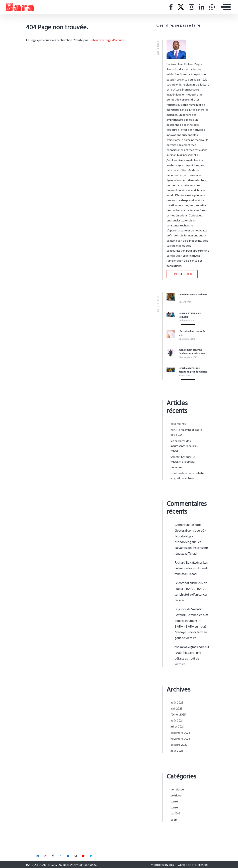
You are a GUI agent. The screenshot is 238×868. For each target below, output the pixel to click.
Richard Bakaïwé (186, 562)
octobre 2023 (179, 745)
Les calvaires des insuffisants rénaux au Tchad (184, 446)
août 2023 (177, 751)
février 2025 (178, 714)
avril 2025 (177, 708)
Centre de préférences (193, 865)
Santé (174, 801)
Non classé (177, 789)
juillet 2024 (177, 726)
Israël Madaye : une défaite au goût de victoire (191, 632)
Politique (176, 795)
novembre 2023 (180, 739)
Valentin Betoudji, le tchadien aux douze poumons (183, 462)
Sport (174, 820)
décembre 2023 (180, 733)
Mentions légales (163, 865)
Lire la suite (182, 274)
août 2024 (177, 720)
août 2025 (177, 702)
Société (175, 813)
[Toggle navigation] (225, 7)
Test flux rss (178, 424)
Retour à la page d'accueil (107, 40)
